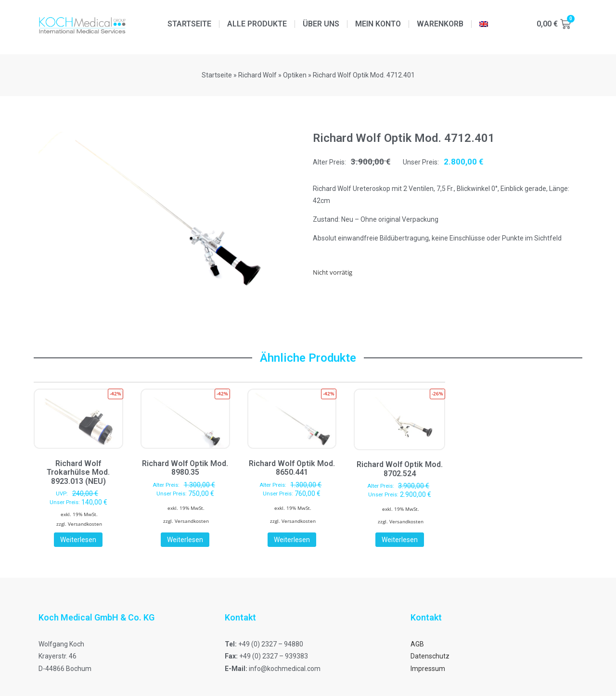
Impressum (428, 669)
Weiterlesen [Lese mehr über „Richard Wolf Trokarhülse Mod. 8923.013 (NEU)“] (78, 540)
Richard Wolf (257, 75)
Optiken (295, 75)
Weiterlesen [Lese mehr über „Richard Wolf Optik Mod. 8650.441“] (292, 540)
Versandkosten (85, 524)
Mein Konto (378, 24)
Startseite (189, 24)
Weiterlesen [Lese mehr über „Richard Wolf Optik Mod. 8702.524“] (400, 540)
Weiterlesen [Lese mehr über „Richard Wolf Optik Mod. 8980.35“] (185, 540)
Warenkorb (440, 24)
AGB (417, 644)
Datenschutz (430, 656)
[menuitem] (484, 24)
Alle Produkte (257, 24)
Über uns (321, 24)
